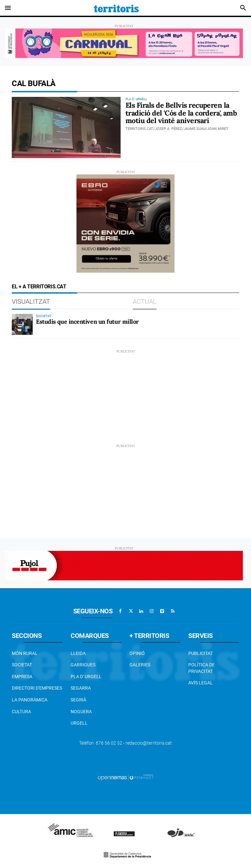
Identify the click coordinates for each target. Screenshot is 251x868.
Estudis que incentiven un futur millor (87, 322)
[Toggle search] (243, 8)
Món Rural (25, 653)
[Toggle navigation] (8, 8)
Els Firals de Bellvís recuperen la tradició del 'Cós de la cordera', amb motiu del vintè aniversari (181, 113)
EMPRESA (22, 677)
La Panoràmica (30, 700)
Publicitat (201, 653)
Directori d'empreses (37, 688)
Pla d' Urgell (86, 677)
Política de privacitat (201, 668)
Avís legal (201, 683)
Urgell (79, 723)
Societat (22, 665)
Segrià (78, 700)
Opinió (137, 653)
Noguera (81, 712)
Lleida (78, 653)
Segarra (81, 688)
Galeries (140, 665)
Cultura (21, 712)
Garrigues (83, 665)
